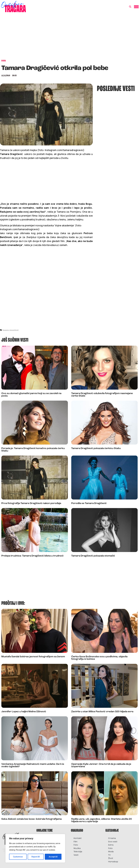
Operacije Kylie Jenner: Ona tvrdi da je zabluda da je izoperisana (101, 765)
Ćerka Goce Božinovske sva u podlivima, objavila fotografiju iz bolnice (99, 658)
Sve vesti (113, 842)
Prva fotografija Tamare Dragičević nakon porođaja (31, 503)
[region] (35, 848)
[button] (130, 7)
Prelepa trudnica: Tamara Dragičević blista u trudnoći (32, 556)
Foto (76, 845)
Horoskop (113, 862)
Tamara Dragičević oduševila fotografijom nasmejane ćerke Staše (102, 395)
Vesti (76, 855)
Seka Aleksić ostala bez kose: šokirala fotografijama (31, 819)
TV (109, 855)
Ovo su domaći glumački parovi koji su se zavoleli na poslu (31, 395)
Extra (111, 845)
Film (75, 842)
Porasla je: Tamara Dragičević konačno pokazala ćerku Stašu (33, 450)
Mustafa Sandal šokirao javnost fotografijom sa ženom (33, 657)
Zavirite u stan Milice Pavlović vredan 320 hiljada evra (102, 712)
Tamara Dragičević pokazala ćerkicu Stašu (96, 448)
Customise (18, 857)
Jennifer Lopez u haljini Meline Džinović (24, 712)
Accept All (53, 857)
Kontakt (78, 838)
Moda (111, 852)
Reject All (36, 857)
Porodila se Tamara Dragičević (89, 503)
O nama (112, 838)
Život (111, 858)
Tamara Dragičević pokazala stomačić (93, 556)
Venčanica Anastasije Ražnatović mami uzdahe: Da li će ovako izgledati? (33, 765)
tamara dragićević (11, 330)
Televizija (78, 852)
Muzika (77, 848)
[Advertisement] (69, 37)
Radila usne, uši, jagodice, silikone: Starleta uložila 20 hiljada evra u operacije (102, 820)
